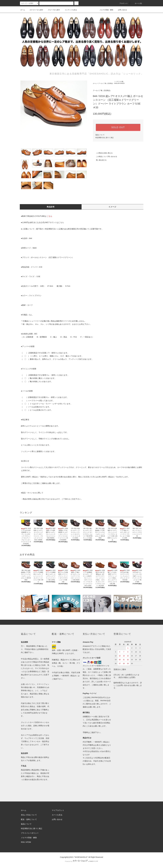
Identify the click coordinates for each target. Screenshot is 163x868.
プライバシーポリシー (30, 833)
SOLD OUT (118, 127)
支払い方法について (29, 815)
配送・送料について (29, 819)
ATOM (28, 842)
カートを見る (57, 815)
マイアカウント (58, 810)
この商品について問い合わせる (105, 157)
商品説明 (51, 207)
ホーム (23, 10)
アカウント (122, 3)
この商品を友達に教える (103, 153)
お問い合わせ (121, 10)
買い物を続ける (100, 160)
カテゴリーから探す (35, 10)
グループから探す (52, 10)
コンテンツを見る (69, 10)
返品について (100, 135)
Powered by (81, 861)
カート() (137, 3)
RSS (23, 842)
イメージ (112, 207)
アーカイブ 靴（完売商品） (106, 83)
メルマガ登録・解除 (105, 10)
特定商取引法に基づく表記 (105, 138)
